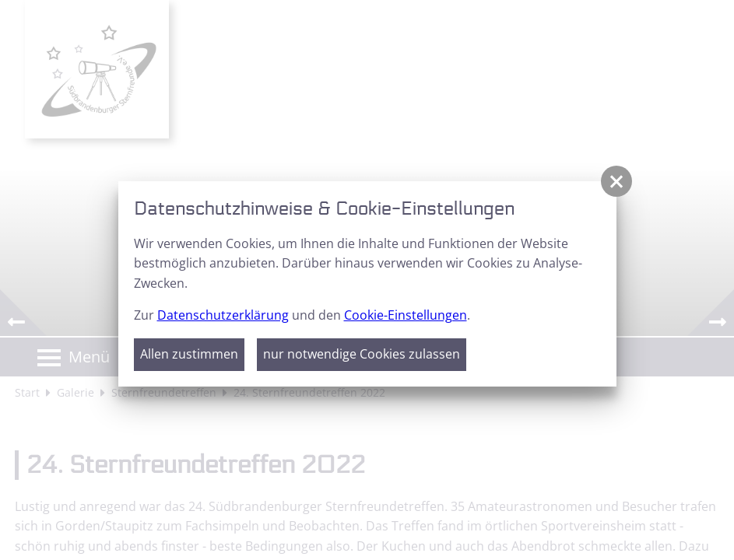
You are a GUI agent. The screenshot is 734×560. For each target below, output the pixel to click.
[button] (616, 181)
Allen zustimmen (189, 354)
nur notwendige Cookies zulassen (362, 354)
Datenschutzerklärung (223, 315)
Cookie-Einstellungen (406, 315)
